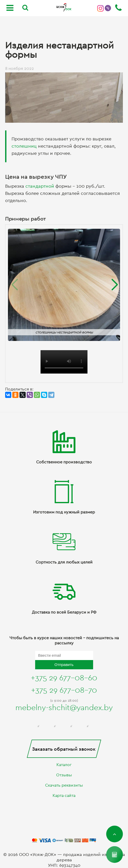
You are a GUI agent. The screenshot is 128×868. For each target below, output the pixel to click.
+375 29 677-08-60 (64, 678)
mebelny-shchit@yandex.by (64, 708)
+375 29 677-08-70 (64, 690)
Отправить (64, 665)
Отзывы (64, 775)
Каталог (64, 765)
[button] (114, 285)
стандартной (40, 186)
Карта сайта (64, 796)
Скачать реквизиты (64, 785)
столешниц (24, 146)
